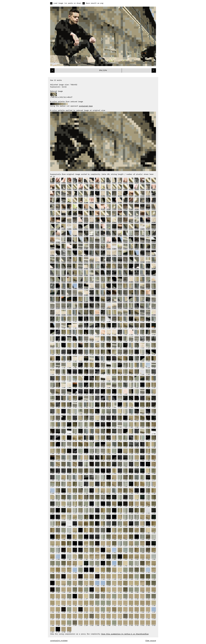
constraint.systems (59, 641)
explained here (86, 106)
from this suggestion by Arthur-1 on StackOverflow (125, 634)
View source (151, 641)
